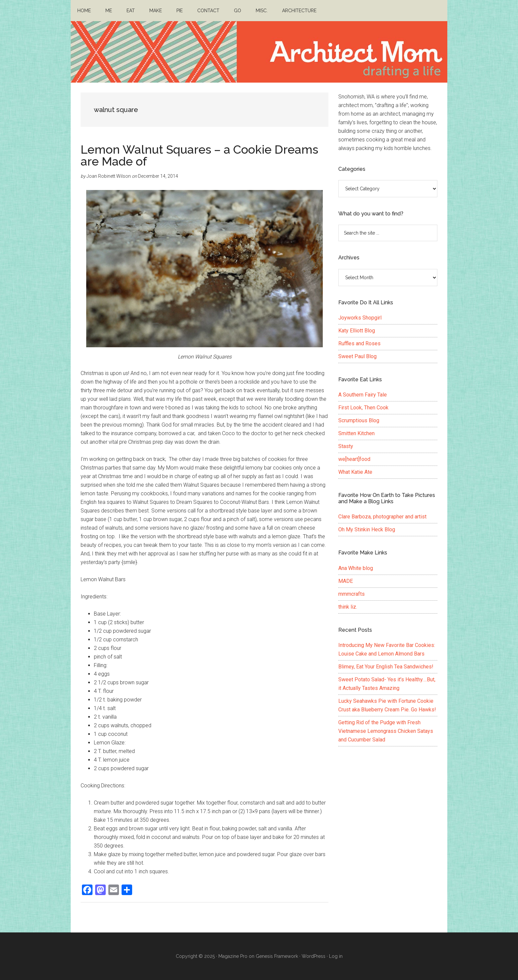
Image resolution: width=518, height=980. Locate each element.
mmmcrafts (351, 594)
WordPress (314, 956)
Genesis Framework (277, 956)
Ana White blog (356, 568)
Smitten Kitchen (356, 433)
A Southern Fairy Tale (363, 395)
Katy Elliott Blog (357, 331)
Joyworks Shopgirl (360, 318)
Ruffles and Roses (359, 343)
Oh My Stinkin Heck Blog (367, 529)
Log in (336, 956)
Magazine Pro (233, 956)
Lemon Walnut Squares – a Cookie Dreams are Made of (199, 155)
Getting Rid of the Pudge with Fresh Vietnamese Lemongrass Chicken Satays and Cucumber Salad (386, 731)
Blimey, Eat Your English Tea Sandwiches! (386, 667)
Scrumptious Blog (359, 420)
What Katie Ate (355, 472)
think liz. (348, 607)
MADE (346, 581)
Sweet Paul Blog (357, 356)
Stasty (346, 446)
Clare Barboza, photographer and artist (382, 517)
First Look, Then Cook (363, 408)
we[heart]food (354, 459)
